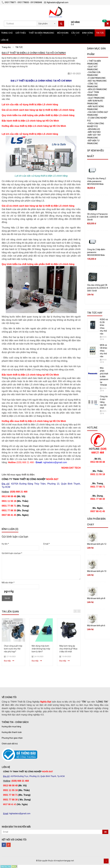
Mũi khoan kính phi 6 (96, 626)
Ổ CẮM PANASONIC (96, 78)
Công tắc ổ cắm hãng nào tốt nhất (104, 402)
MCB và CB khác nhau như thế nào (104, 351)
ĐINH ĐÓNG (88, 33)
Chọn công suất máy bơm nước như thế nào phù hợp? (13, 649)
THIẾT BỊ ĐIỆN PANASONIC (41, 33)
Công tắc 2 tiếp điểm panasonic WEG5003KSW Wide (96, 252)
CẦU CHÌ (75, 33)
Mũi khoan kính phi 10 (97, 571)
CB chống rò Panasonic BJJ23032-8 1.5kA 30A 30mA (97, 217)
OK (105, 832)
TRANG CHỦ (7, 33)
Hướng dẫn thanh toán (12, 732)
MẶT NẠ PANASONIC (97, 81)
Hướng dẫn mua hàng (11, 727)
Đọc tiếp (7, 661)
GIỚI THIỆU (21, 33)
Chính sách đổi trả (10, 744)
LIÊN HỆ (5, 40)
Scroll (106, 861)
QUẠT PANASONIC (96, 98)
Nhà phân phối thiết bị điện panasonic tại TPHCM (105, 377)
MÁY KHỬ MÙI (94, 132)
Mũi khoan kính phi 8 (96, 598)
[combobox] (47, 23)
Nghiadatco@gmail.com (56, 2)
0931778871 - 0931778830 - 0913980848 (22, 2)
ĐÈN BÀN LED (94, 129)
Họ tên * (5, 544)
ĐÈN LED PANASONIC (97, 89)
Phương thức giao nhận (12, 738)
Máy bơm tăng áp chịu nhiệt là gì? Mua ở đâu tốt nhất (68, 649)
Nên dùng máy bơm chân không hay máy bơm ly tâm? (41, 649)
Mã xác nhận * (8, 583)
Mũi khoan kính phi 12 (97, 544)
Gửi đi (7, 598)
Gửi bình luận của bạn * (12, 553)
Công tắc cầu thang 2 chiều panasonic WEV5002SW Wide (97, 181)
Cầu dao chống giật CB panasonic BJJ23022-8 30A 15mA (97, 288)
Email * (47, 544)
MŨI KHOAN (63, 33)
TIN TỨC (100, 33)
